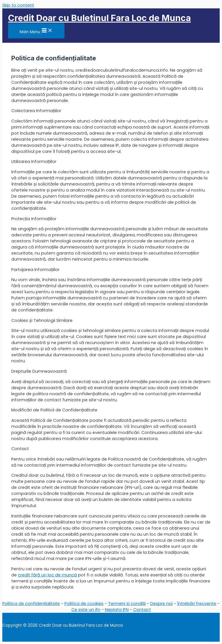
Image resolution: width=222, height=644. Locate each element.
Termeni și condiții (127, 604)
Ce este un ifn (86, 610)
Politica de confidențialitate (31, 604)
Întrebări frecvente (197, 604)
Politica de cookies (84, 604)
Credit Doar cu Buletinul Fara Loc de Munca (99, 18)
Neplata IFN (117, 610)
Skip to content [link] (18, 5)
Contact (142, 610)
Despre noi (161, 604)
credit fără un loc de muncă (47, 575)
